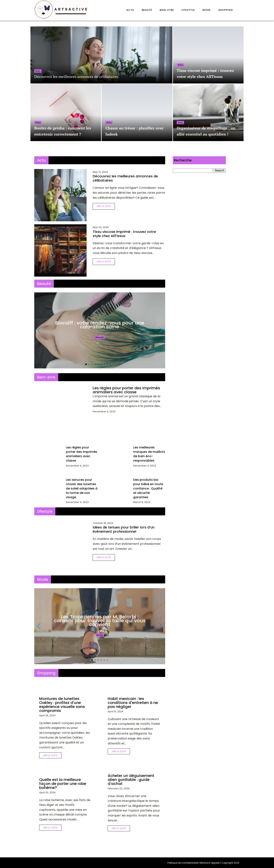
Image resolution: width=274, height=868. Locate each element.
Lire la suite (104, 206)
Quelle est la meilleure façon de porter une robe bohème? (63, 784)
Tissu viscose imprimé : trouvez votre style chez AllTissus (124, 234)
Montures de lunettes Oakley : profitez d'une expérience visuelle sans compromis (62, 705)
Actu (130, 10)
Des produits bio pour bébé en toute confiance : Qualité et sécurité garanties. (148, 488)
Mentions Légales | (211, 863)
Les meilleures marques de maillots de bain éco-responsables (149, 454)
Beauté (147, 10)
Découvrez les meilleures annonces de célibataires (76, 77)
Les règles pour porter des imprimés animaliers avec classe (126, 390)
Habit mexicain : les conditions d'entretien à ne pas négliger (133, 703)
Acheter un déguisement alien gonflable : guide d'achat (131, 780)
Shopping (226, 10)
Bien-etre (167, 10)
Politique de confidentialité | (184, 863)
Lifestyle (188, 10)
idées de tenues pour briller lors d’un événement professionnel (124, 529)
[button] (86, 364)
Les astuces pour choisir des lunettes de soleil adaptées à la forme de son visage (82, 488)
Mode (207, 10)
